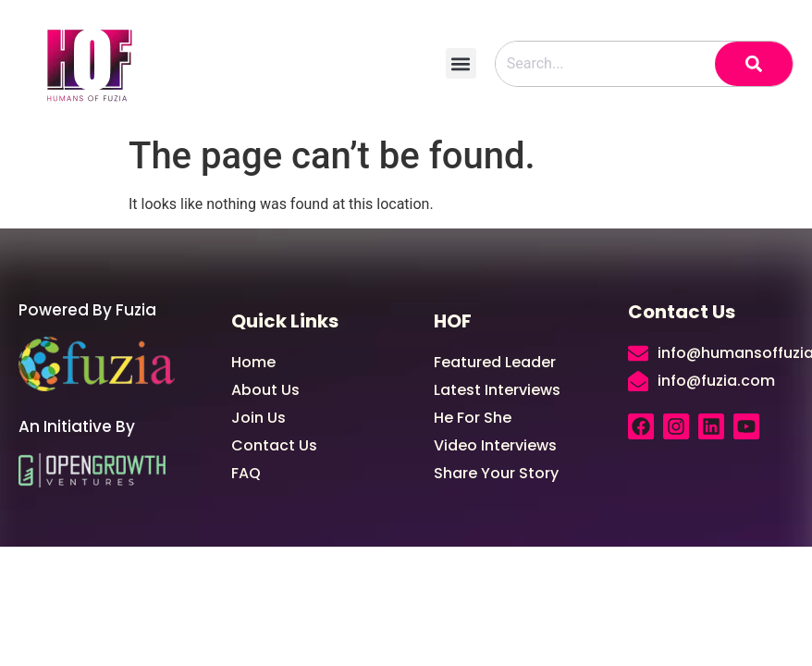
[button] (461, 63)
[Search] (754, 64)
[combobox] (605, 64)
